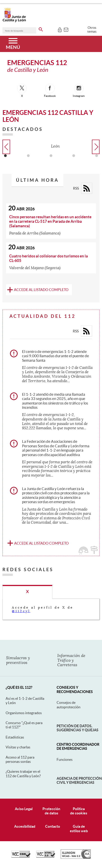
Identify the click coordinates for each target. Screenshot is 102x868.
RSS (76, 188)
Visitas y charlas (18, 747)
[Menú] (13, 44)
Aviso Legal (24, 809)
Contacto (53, 826)
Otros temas (92, 30)
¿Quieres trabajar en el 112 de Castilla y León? (23, 774)
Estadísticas (15, 737)
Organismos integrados (24, 713)
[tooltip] (60, 29)
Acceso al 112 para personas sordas (20, 759)
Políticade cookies (79, 811)
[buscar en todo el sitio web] (41, 29)
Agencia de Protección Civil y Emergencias (79, 780)
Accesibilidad (25, 826)
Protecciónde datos (51, 811)
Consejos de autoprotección (69, 705)
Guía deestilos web (79, 828)
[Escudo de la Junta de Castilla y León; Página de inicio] (14, 21)
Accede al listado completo (41, 290)
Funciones (65, 759)
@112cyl (21, 611)
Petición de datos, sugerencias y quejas (78, 728)
